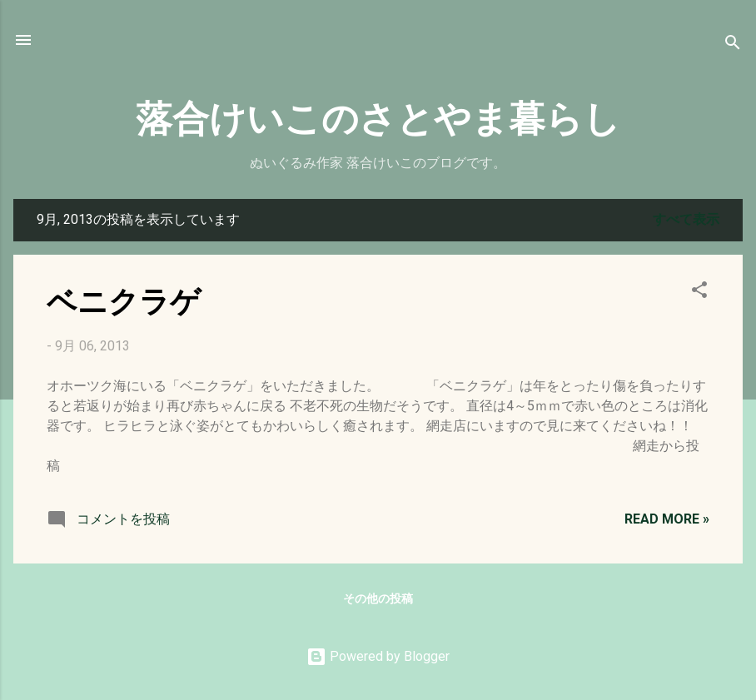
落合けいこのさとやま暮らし (378, 116)
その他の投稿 (378, 598)
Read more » (667, 519)
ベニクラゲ (124, 300)
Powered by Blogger (378, 656)
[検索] (733, 45)
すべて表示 (686, 219)
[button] (699, 293)
